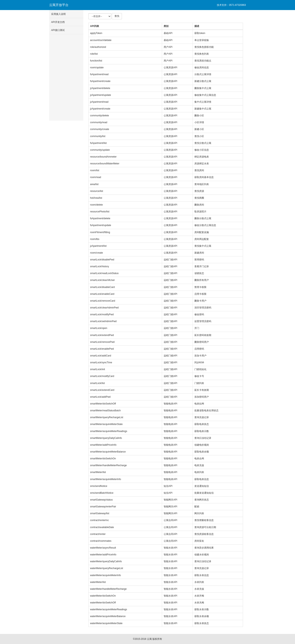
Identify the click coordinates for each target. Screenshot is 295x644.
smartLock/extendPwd (102, 335)
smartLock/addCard (101, 356)
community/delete (100, 116)
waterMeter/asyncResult (103, 548)
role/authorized (98, 47)
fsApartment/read (99, 74)
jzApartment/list (98, 246)
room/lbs (95, 239)
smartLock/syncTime (101, 362)
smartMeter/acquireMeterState (106, 424)
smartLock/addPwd (100, 397)
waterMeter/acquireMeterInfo (106, 575)
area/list (94, 184)
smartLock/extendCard (102, 390)
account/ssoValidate (101, 40)
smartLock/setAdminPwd (103, 321)
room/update (97, 68)
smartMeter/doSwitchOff (103, 404)
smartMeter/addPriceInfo (103, 445)
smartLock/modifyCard (102, 376)
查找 (117, 16)
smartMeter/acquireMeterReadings (109, 431)
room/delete (96, 205)
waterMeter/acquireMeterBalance (108, 616)
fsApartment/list (99, 143)
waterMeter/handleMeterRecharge (108, 589)
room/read (96, 177)
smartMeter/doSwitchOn (103, 459)
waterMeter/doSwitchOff (103, 603)
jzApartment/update (101, 95)
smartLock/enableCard (102, 294)
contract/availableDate (102, 527)
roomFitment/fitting (100, 232)
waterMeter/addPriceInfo (103, 555)
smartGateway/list (100, 513)
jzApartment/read (99, 102)
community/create (100, 129)
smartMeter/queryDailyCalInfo (106, 438)
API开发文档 (58, 22)
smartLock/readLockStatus (104, 273)
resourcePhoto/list (100, 212)
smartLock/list (97, 383)
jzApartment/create (100, 109)
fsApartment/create (100, 81)
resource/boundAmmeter (103, 157)
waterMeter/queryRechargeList (107, 568)
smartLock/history (100, 266)
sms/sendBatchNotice (102, 493)
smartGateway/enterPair (103, 507)
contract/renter (98, 534)
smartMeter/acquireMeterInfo (106, 479)
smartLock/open (99, 328)
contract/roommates (101, 541)
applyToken (96, 33)
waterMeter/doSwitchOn (103, 596)
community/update (100, 150)
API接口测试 (58, 30)
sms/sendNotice (99, 486)
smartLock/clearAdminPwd (104, 308)
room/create (97, 253)
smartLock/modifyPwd (102, 314)
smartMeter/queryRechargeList (107, 417)
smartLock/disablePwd (102, 260)
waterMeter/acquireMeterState (106, 623)
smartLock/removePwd (102, 342)
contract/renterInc (100, 520)
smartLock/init (98, 369)
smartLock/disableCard (103, 287)
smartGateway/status (102, 500)
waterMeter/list (98, 582)
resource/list (97, 191)
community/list (98, 136)
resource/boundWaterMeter (105, 164)
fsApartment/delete (100, 218)
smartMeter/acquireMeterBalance (108, 452)
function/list (96, 61)
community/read (99, 122)
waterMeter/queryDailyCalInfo (106, 561)
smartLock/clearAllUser (103, 280)
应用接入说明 (58, 14)
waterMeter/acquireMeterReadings (109, 609)
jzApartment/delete (100, 88)
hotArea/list (96, 198)
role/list (94, 54)
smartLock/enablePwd (102, 349)
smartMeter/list (98, 472)
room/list (95, 170)
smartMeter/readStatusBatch (106, 411)
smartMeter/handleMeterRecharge (109, 465)
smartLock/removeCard (103, 301)
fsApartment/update (101, 225)
